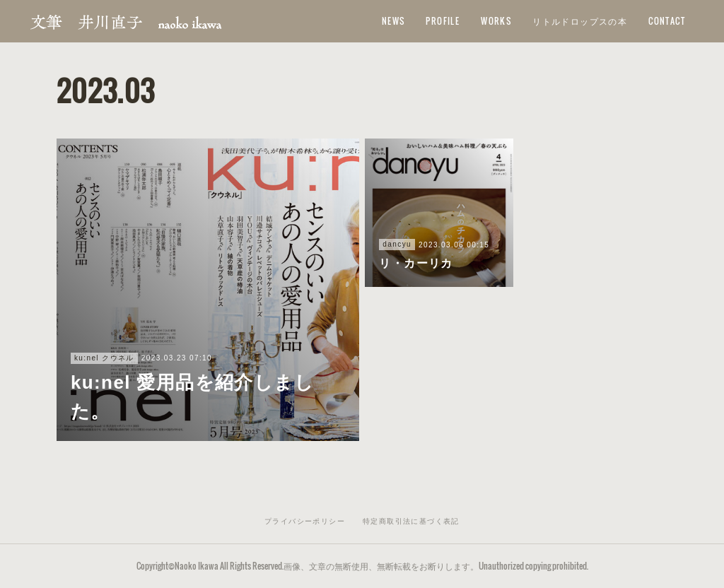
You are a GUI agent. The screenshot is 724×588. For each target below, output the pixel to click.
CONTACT (667, 21)
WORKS (496, 21)
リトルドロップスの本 (580, 21)
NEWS (393, 21)
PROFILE (443, 21)
